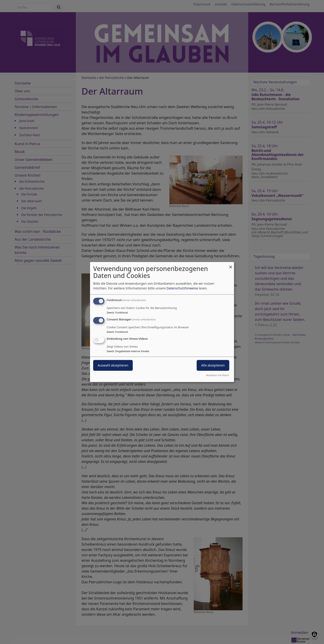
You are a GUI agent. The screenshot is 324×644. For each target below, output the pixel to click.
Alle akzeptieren (213, 365)
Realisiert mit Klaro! (218, 375)
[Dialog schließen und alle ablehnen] (231, 265)
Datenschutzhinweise (182, 288)
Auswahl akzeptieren (113, 365)
